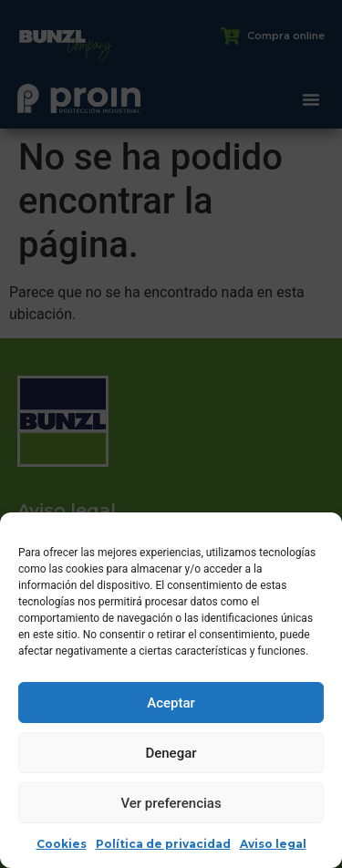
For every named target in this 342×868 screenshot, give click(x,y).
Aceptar (171, 703)
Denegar (171, 753)
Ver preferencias (171, 803)
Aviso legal (273, 844)
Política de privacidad (163, 844)
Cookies (62, 844)
